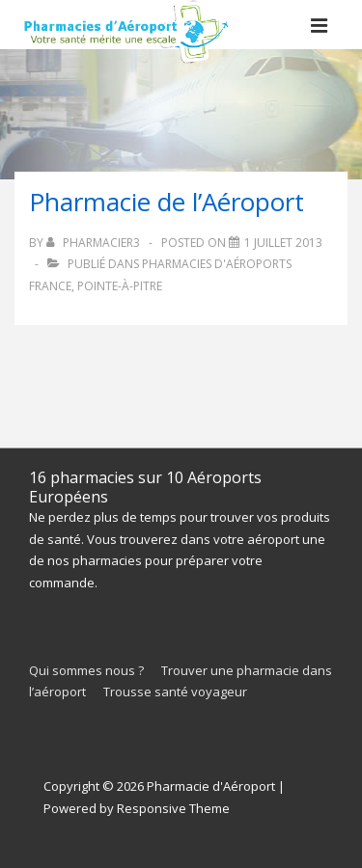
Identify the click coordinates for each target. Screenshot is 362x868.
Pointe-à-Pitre (120, 286)
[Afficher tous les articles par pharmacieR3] (95, 243)
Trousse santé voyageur (175, 692)
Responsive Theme (173, 808)
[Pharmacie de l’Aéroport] (283, 243)
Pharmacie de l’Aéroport (167, 202)
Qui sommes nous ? (86, 670)
